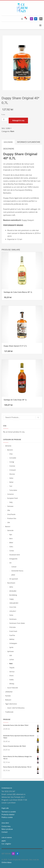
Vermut (12, 672)
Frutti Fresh (13, 631)
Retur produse (7, 829)
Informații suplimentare (29, 142)
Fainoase (10, 506)
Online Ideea (7, 862)
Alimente (8, 446)
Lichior (12, 659)
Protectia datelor (8, 815)
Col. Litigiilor (6, 844)
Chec (11, 454)
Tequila (12, 668)
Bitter (11, 543)
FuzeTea (12, 635)
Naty (11, 502)
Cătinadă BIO (14, 603)
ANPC (4, 841)
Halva (11, 478)
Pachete (8, 696)
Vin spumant (14, 579)
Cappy (11, 599)
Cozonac (12, 466)
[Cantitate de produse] (5, 119)
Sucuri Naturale (13, 688)
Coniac (12, 551)
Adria (11, 587)
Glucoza (12, 474)
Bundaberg (13, 595)
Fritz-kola (12, 627)
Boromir (10, 450)
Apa (11, 534)
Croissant (13, 470)
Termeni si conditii (9, 812)
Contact (5, 832)
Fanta (11, 615)
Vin (10, 563)
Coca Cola (13, 607)
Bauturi (8, 526)
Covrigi (12, 462)
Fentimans (13, 619)
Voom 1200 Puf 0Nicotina (16, 708)
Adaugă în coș (18, 121)
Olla (9, 510)
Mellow (12, 639)
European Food (12, 498)
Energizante (13, 559)
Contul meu (6, 826)
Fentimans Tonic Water (17, 623)
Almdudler (13, 591)
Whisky (12, 684)
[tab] (8, 142)
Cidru (11, 547)
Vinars (11, 676)
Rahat (11, 482)
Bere (11, 538)
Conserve (10, 494)
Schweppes (13, 643)
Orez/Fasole (11, 514)
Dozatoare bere (15, 555)
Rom (12, 131)
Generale (10, 530)
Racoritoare (11, 583)
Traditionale (9, 712)
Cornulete (13, 458)
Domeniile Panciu (17, 571)
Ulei (9, 522)
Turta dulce (13, 490)
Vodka (11, 680)
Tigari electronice (11, 704)
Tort (11, 486)
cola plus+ (13, 611)
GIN (11, 655)
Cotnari (14, 567)
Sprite (11, 647)
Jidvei (13, 575)
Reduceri (8, 700)
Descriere (8, 142)
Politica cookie (7, 817)
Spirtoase (10, 651)
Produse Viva (12, 518)
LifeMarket (9, 692)
